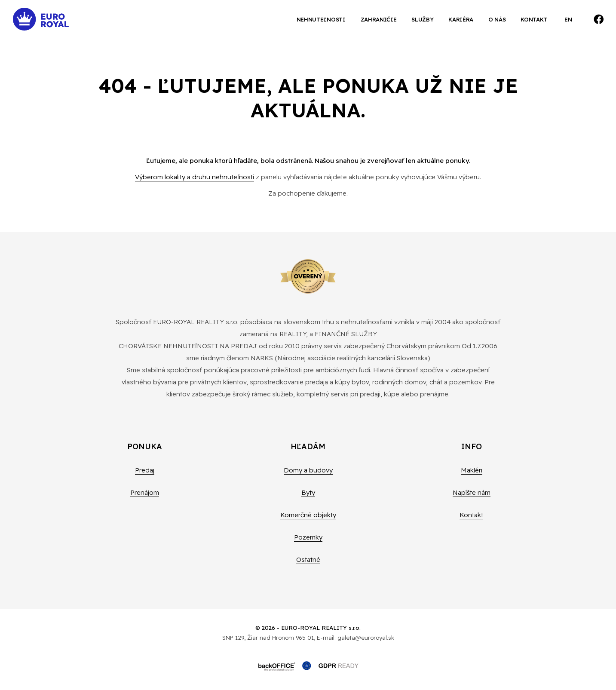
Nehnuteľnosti (321, 19)
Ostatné (308, 560)
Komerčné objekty (308, 515)
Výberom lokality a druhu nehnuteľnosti (195, 177)
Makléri (472, 470)
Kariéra (461, 19)
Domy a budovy (308, 470)
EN (568, 19)
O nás (497, 19)
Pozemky (308, 537)
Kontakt (534, 19)
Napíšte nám (472, 492)
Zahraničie (379, 19)
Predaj (145, 470)
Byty (308, 492)
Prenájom (145, 492)
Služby (422, 19)
